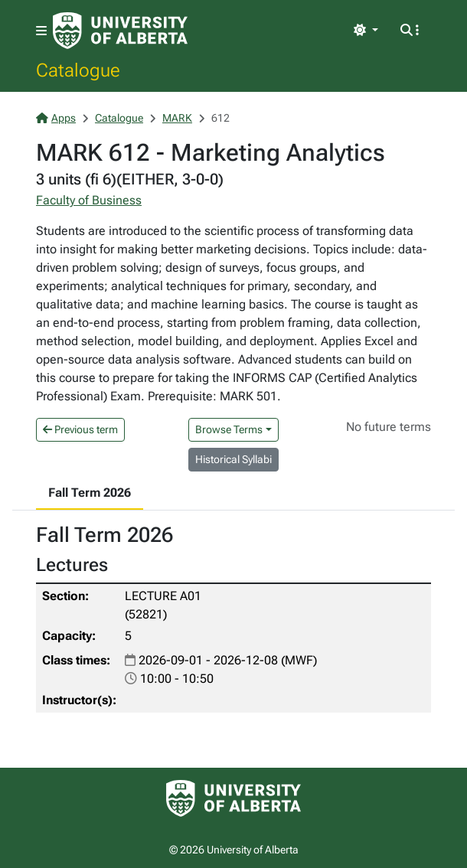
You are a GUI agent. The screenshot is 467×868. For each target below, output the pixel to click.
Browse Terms (229, 429)
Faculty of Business (89, 200)
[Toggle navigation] (41, 31)
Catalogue (78, 70)
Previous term (80, 429)
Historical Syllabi (233, 459)
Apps (56, 118)
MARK (177, 118)
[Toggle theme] (366, 31)
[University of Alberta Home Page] (120, 31)
